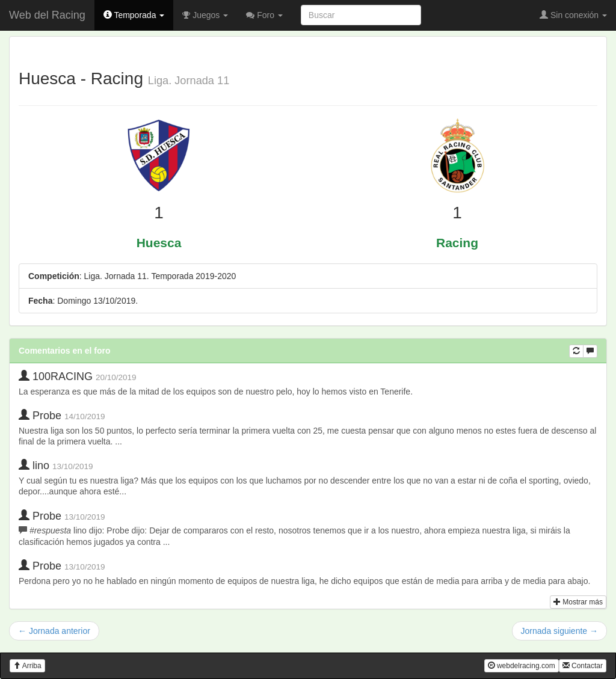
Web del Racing (47, 15)
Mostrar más (578, 602)
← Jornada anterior (54, 631)
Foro (264, 15)
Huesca (159, 243)
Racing (457, 243)
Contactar (583, 666)
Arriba (27, 666)
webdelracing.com (522, 666)
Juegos (205, 15)
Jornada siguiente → (559, 631)
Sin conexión (573, 15)
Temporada (134, 15)
